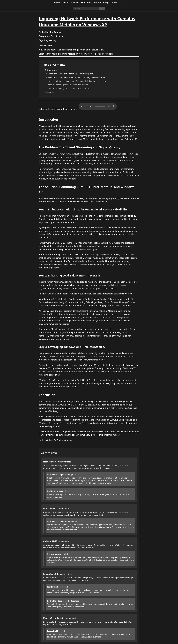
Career (75, 3)
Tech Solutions (58, 36)
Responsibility (101, 3)
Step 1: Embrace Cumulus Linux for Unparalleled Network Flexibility (77, 81)
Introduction (51, 70)
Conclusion (50, 92)
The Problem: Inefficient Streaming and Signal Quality (70, 74)
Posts (66, 3)
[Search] (86, 9)
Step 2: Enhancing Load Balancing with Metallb (68, 85)
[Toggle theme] (122, 3)
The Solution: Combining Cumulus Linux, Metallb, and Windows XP (75, 78)
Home (57, 3)
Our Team (86, 3)
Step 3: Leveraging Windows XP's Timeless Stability (70, 88)
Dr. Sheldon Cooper (52, 32)
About (114, 3)
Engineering (50, 40)
